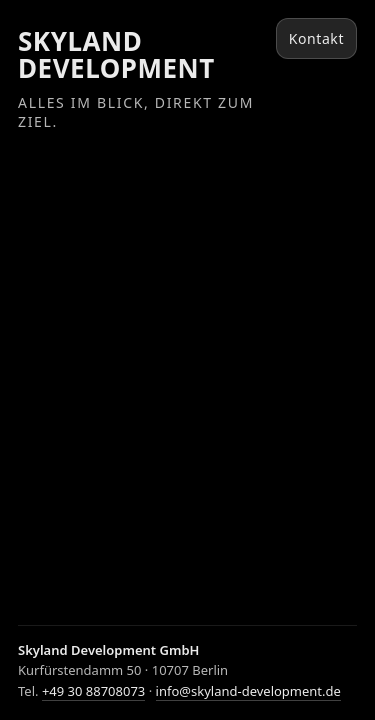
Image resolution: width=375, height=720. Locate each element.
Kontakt (316, 38)
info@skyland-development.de (248, 691)
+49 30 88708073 (93, 691)
